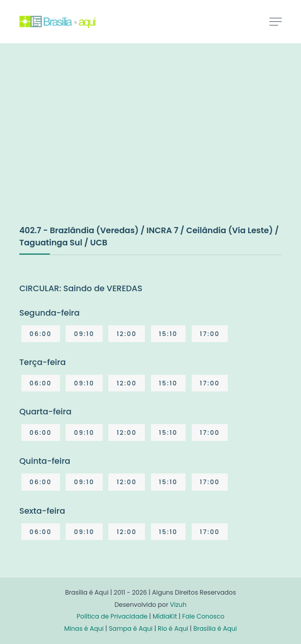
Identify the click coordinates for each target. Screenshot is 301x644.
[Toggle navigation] (276, 21)
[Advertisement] (96, 145)
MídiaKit (165, 616)
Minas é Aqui (84, 628)
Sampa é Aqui (131, 628)
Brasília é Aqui (215, 628)
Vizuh (178, 605)
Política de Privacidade (112, 616)
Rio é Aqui (173, 628)
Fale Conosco (203, 616)
